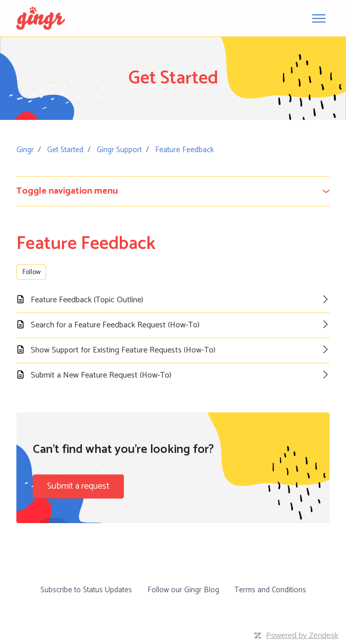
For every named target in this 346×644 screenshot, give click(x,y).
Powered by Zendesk (302, 635)
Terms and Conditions (270, 590)
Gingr (25, 150)
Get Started (65, 150)
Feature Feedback (185, 150)
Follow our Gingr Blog (183, 590)
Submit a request (78, 486)
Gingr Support (119, 150)
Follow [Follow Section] (31, 272)
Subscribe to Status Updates (86, 590)
